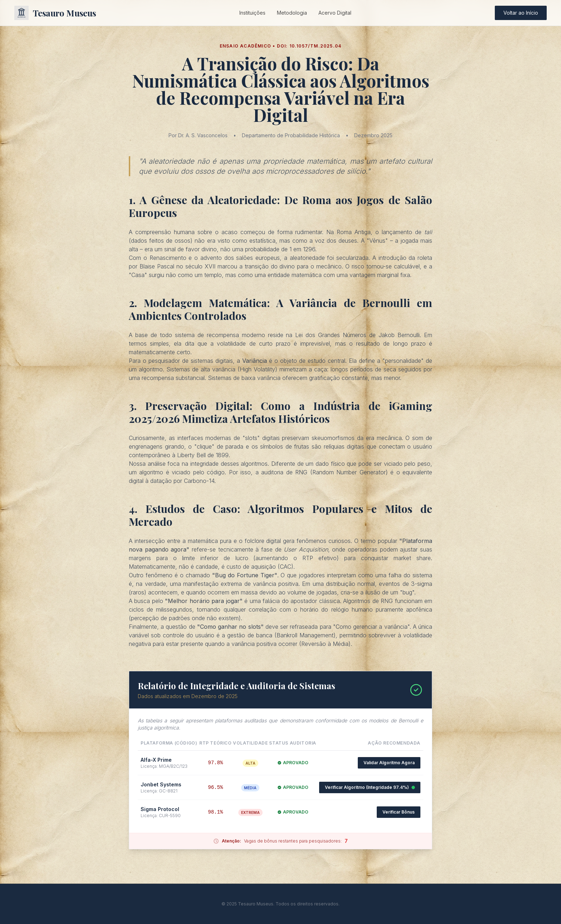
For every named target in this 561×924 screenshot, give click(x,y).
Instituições (252, 13)
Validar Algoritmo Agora (389, 763)
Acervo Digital (335, 13)
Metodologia (292, 13)
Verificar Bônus (399, 812)
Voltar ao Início (521, 13)
